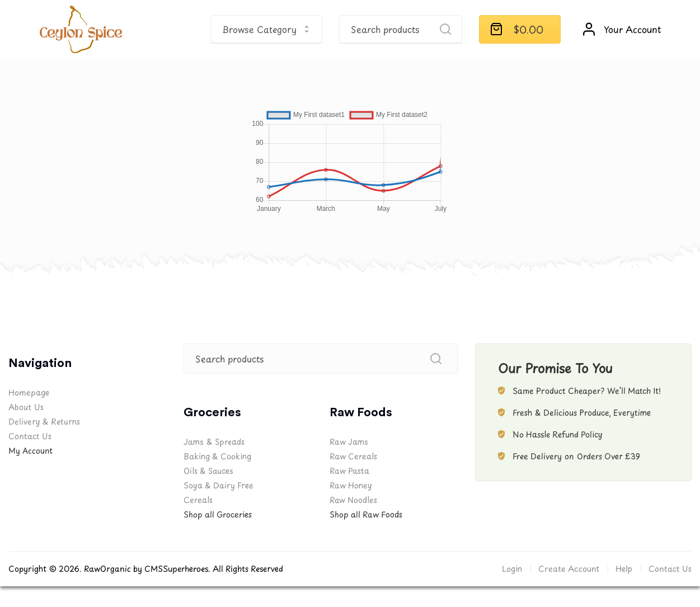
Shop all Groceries (218, 514)
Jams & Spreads (214, 442)
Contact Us (30, 436)
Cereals (198, 500)
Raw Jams (349, 442)
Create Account (569, 569)
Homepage (29, 392)
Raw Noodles (353, 500)
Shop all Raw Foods (366, 514)
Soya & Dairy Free (219, 485)
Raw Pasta (349, 471)
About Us (26, 407)
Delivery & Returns (44, 422)
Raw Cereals (353, 456)
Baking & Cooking (217, 456)
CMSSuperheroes (176, 569)
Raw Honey (351, 485)
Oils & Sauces (208, 471)
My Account (30, 451)
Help (624, 569)
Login (512, 569)
